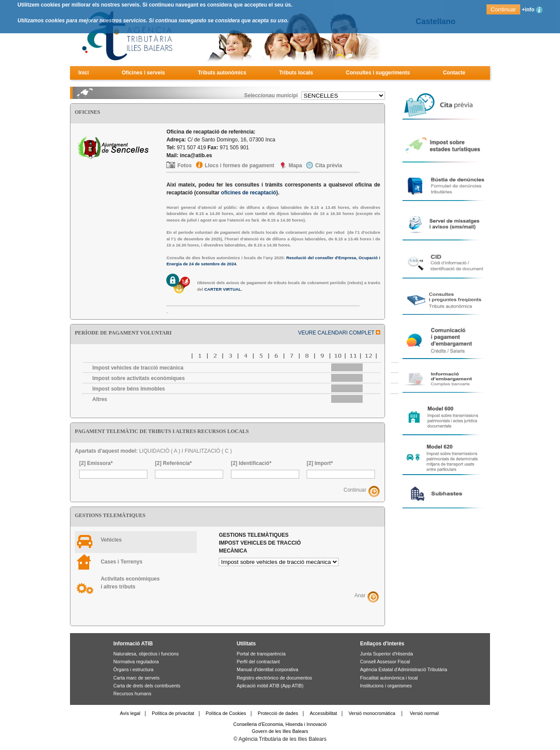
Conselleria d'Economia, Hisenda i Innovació (280, 724)
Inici (84, 73)
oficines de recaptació (248, 193)
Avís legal (130, 713)
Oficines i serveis (143, 73)
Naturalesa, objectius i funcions (146, 654)
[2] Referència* (173, 463)
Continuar (355, 490)
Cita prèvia (328, 165)
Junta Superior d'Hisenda (387, 654)
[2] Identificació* (251, 463)
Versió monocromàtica (372, 713)
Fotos (184, 165)
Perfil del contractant (258, 662)
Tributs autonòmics (222, 73)
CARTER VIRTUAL (223, 289)
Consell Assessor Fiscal (385, 662)
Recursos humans (132, 694)
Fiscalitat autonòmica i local (389, 678)
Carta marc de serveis (136, 678)
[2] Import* (320, 463)
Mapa (296, 165)
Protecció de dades (278, 713)
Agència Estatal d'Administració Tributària (404, 669)
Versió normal (424, 713)
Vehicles (111, 540)
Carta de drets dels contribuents (147, 686)
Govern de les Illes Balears (280, 731)
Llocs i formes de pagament (240, 165)
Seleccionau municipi (271, 95)
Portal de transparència (261, 654)
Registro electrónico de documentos (274, 678)
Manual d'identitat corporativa (268, 669)
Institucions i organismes (386, 686)
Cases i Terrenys (121, 562)
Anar (360, 595)
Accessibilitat (323, 713)
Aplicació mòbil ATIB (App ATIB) (270, 686)
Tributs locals (296, 73)
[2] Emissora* (96, 463)
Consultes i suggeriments (378, 73)
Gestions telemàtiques (260, 543)
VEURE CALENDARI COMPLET (339, 333)
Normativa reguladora (136, 662)
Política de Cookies (226, 713)
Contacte (454, 73)
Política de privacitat (173, 713)
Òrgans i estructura (133, 669)
